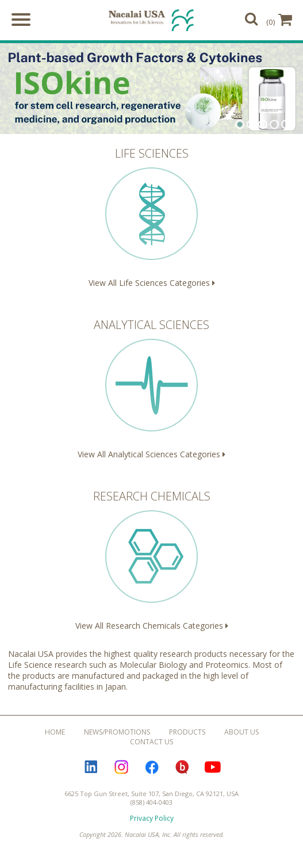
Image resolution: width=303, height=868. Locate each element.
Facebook (152, 767)
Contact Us (151, 742)
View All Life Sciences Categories (151, 217)
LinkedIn (91, 767)
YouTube (213, 767)
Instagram (121, 767)
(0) (279, 20)
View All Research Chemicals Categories (151, 560)
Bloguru (182, 767)
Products (187, 732)
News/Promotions (117, 732)
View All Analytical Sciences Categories (151, 388)
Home (55, 732)
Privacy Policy (152, 818)
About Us (241, 732)
